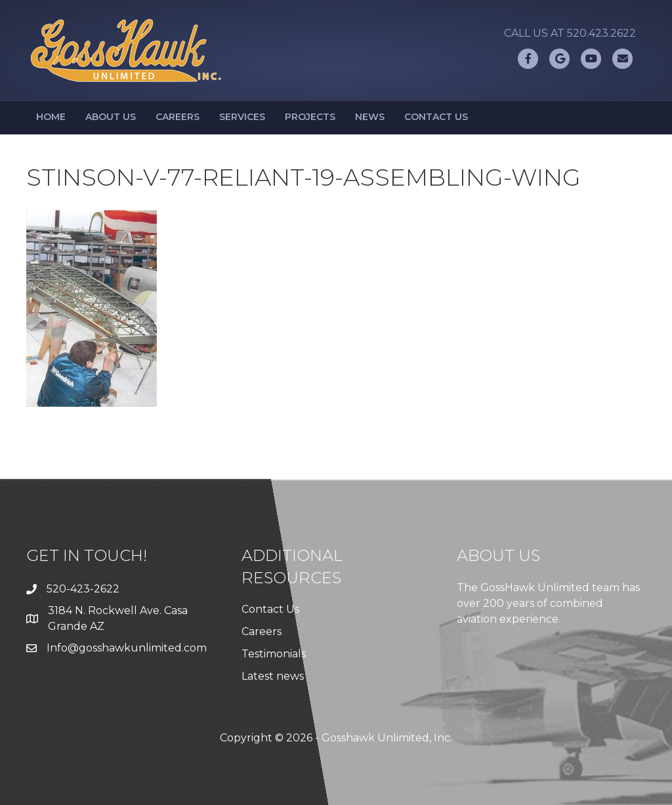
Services (242, 117)
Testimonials (274, 654)
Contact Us (436, 117)
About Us (111, 117)
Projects (310, 117)
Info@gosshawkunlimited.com (127, 648)
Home (51, 117)
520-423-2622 (83, 589)
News (370, 117)
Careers (178, 117)
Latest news (273, 676)
